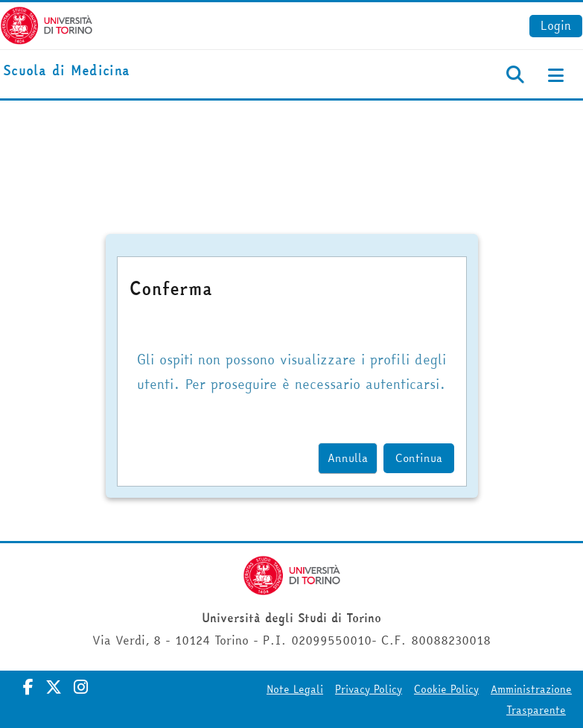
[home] (66, 71)
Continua (419, 458)
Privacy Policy (369, 689)
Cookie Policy (446, 689)
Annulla (348, 458)
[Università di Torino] (47, 24)
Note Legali (295, 689)
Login (556, 25)
